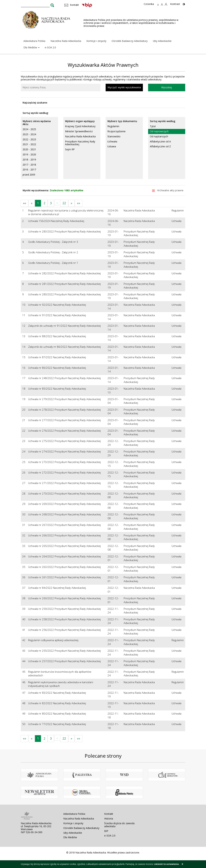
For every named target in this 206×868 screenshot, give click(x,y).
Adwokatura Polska (34, 41)
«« (24, 203)
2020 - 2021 (29, 149)
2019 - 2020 (29, 154)
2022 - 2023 (29, 139)
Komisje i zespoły (96, 41)
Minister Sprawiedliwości (79, 131)
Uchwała (112, 141)
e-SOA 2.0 (50, 47)
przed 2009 (29, 175)
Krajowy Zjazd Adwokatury (80, 126)
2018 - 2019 (29, 159)
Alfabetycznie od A (160, 141)
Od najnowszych (159, 131)
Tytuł (153, 126)
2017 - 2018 (29, 165)
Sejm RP (70, 149)
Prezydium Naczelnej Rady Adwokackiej (80, 143)
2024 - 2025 (29, 129)
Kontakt (109, 814)
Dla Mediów (31, 47)
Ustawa (112, 146)
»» (79, 203)
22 (64, 203)
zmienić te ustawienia (166, 864)
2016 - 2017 (29, 169)
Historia (109, 819)
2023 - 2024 (29, 134)
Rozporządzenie (116, 131)
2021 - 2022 (29, 144)
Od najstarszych (159, 136)
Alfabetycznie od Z (160, 146)
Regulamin (113, 126)
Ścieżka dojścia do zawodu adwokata (119, 825)
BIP (106, 831)
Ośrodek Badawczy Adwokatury (130, 41)
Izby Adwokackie (162, 41)
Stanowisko (114, 136)
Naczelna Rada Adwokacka (66, 41)
